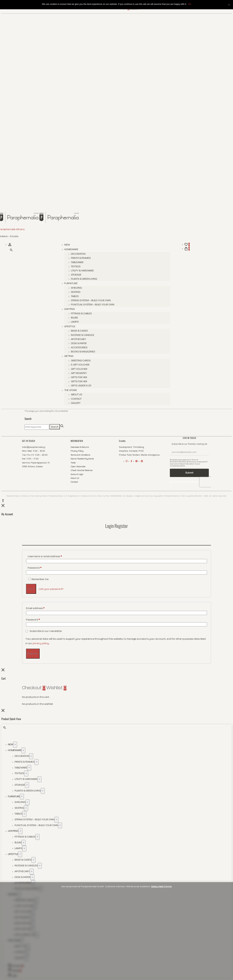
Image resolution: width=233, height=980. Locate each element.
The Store (71, 390)
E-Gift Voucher (80, 365)
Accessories (79, 348)
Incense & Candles (83, 335)
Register (33, 654)
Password (35, 568)
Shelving (76, 288)
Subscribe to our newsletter (44, 631)
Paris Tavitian (133, 455)
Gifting (69, 356)
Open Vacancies (78, 467)
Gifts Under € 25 (81, 386)
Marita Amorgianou (150, 455)
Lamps (75, 322)
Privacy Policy (77, 451)
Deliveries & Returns (80, 447)
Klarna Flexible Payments (82, 459)
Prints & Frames (81, 258)
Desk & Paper (79, 343)
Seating (76, 292)
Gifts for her (79, 381)
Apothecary (78, 339)
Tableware (77, 262)
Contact (76, 399)
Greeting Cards (81, 361)
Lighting (70, 309)
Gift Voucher (79, 369)
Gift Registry (79, 373)
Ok (190, 4)
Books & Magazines (83, 352)
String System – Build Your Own (91, 300)
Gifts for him (79, 377)
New (67, 245)
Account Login (77, 474)
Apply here (158, 887)
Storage (76, 275)
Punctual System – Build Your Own (93, 305)
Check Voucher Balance (82, 470)
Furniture (71, 283)
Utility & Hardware (82, 271)
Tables (75, 296)
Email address (35, 608)
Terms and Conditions (80, 455)
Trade (73, 463)
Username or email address (45, 556)
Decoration (78, 254)
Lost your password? (51, 589)
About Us (77, 395)
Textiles (76, 266)
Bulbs (74, 318)
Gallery (76, 403)
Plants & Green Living (84, 279)
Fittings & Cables (81, 314)
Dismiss (168, 887)
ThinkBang (139, 447)
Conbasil (133, 451)
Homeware (71, 250)
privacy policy (41, 643)
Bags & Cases (79, 331)
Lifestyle (70, 327)
